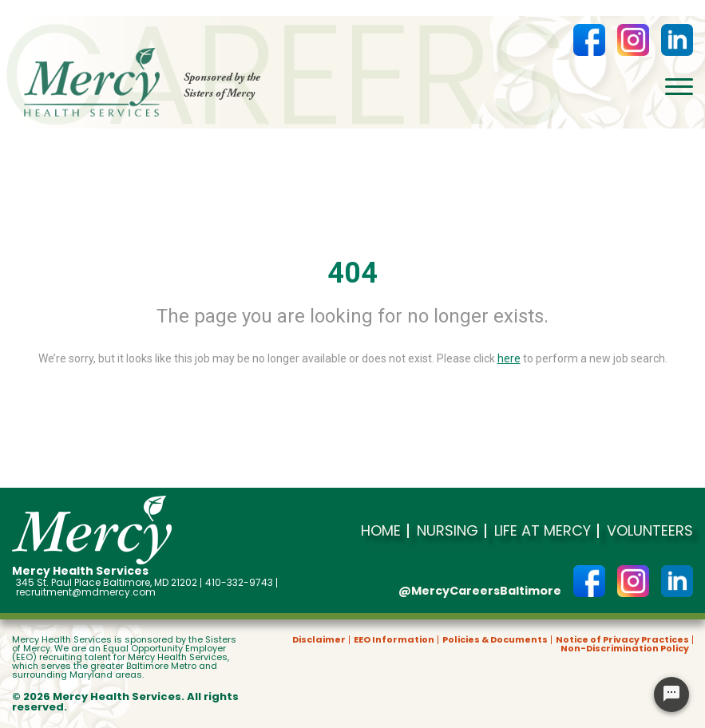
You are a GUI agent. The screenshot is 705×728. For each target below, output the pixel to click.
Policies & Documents (495, 640)
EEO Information (394, 640)
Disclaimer (319, 640)
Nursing (448, 531)
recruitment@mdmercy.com (86, 592)
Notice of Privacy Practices (622, 640)
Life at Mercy (543, 531)
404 (352, 273)
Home (381, 531)
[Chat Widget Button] (671, 694)
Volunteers (650, 531)
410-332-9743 (239, 583)
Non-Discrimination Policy (625, 649)
